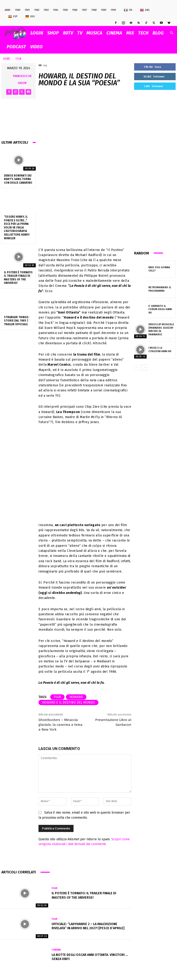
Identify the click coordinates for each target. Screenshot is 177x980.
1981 (27, 10)
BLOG (158, 33)
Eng (145, 10)
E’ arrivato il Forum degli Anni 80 (161, 309)
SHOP (53, 33)
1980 (18, 10)
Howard (76, 697)
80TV (68, 33)
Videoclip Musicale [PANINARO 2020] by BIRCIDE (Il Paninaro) (161, 330)
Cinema (56, 950)
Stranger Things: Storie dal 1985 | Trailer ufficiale (16, 321)
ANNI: (8, 10)
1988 (94, 10)
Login (37, 33)
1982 (37, 10)
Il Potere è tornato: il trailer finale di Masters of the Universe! (18, 278)
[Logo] (16, 33)
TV (80, 33)
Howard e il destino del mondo (68, 702)
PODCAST (16, 47)
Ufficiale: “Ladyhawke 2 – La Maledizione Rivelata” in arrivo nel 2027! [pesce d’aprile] (88, 926)
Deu (30, 17)
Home (7, 58)
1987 (84, 10)
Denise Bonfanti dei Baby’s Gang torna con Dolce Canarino (18, 179)
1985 (65, 10)
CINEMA (114, 33)
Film (19, 58)
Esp (13, 17)
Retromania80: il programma (159, 289)
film (57, 697)
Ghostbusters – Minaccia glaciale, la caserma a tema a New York (60, 725)
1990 (113, 10)
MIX (130, 33)
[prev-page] (137, 367)
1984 (56, 10)
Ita (128, 10)
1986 (75, 10)
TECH (143, 33)
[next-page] (144, 367)
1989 (104, 10)
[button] (171, 33)
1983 (46, 10)
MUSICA (94, 33)
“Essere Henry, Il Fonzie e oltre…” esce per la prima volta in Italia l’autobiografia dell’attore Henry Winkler (17, 228)
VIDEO (36, 47)
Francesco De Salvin (22, 80)
